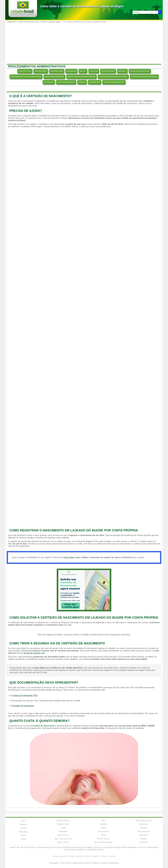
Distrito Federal (63, 821)
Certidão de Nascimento (43, 726)
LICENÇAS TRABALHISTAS (140, 71)
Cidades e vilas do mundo (103, 856)
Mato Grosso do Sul (63, 839)
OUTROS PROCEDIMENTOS (114, 82)
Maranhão (63, 831)
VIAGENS (82, 82)
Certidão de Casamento (23, 706)
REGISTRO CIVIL (25, 71)
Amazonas (23, 832)
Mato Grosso (63, 835)
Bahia (23, 835)
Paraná (103, 828)
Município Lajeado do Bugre (50, 22)
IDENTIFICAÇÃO (41, 71)
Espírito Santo (63, 824)
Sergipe (144, 839)
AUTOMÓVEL (49, 82)
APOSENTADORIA (108, 71)
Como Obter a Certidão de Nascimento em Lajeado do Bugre (82, 6)
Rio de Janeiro (103, 839)
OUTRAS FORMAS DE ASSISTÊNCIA (144, 77)
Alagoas (23, 824)
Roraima (143, 828)
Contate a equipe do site (78, 856)
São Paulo (143, 835)
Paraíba (103, 824)
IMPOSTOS (94, 71)
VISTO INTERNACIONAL (66, 82)
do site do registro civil (34, 653)
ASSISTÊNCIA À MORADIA (54, 77)
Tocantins (144, 842)
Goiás (63, 828)
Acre (23, 821)
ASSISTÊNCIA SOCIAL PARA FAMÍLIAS (81, 77)
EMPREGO (122, 71)
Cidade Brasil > (13, 22)
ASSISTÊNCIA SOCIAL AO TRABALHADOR (26, 77)
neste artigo (69, 557)
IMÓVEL (83, 71)
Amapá (23, 828)
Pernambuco (103, 831)
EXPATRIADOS (94, 82)
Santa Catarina (143, 831)
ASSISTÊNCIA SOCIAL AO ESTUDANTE (113, 77)
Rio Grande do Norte (103, 842)
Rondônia (144, 824)
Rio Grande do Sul (143, 821)
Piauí (103, 835)
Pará (103, 821)
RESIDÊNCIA (71, 71)
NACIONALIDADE (57, 71)
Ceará (23, 839)
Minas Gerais (63, 842)
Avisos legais (59, 856)
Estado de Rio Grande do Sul (29, 22)
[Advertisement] (84, 44)
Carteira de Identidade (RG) (25, 695)
